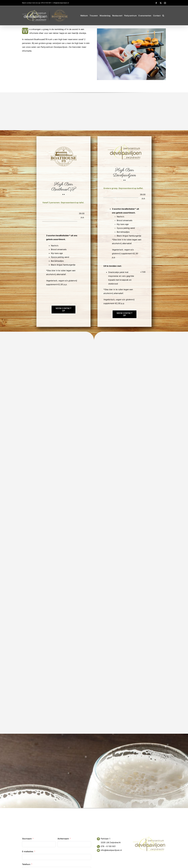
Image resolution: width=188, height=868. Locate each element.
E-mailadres (28, 851)
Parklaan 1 (105, 839)
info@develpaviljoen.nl (61, 3)
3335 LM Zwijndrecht (111, 842)
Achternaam (63, 839)
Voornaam (27, 839)
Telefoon (26, 864)
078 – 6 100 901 (108, 846)
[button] (163, 16)
